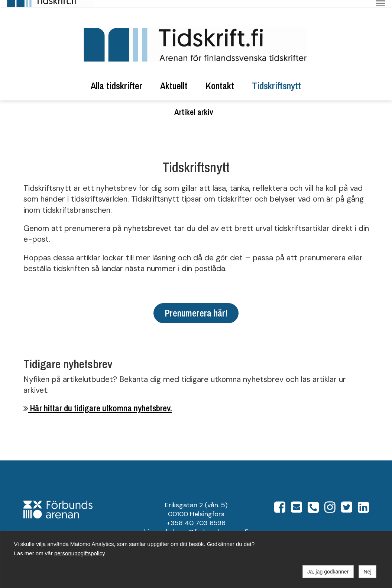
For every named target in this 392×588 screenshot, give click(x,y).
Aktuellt (174, 79)
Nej (367, 572)
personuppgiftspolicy (80, 553)
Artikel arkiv (194, 105)
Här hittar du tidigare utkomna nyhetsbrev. (100, 401)
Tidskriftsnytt (276, 79)
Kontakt (220, 79)
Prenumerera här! (196, 306)
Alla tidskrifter (116, 79)
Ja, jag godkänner (328, 572)
